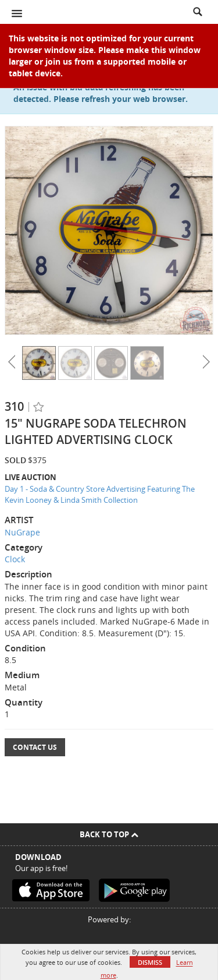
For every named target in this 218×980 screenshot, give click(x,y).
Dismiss (150, 962)
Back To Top (109, 834)
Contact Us (35, 747)
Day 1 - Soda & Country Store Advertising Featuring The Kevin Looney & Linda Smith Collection (100, 494)
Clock (15, 559)
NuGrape (22, 532)
